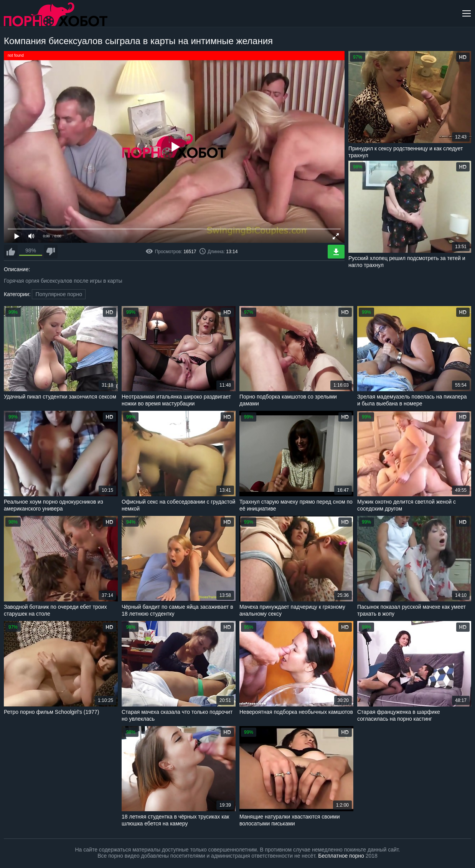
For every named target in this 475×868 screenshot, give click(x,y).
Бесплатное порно (341, 856)
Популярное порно (59, 294)
